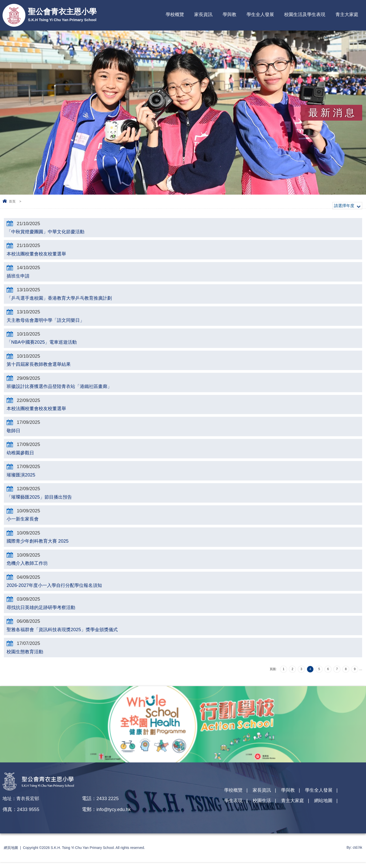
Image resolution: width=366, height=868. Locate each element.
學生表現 (234, 808)
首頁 (12, 201)
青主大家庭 (347, 15)
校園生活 (263, 808)
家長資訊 (203, 15)
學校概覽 (175, 15)
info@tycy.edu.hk (116, 815)
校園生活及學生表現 (305, 15)
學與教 (230, 15)
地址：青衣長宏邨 (22, 804)
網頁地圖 (11, 853)
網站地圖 (327, 808)
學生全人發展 (260, 15)
